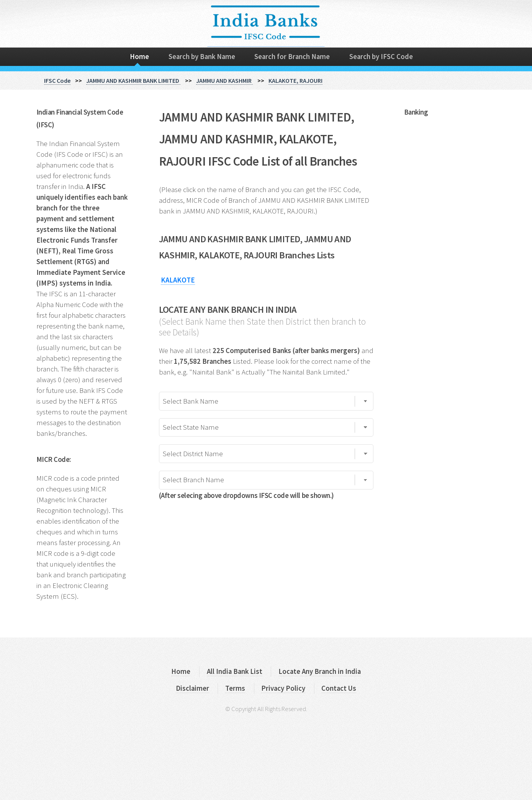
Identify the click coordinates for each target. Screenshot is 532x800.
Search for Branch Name (292, 57)
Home (139, 57)
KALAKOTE (178, 280)
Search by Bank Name (202, 57)
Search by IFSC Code (381, 57)
